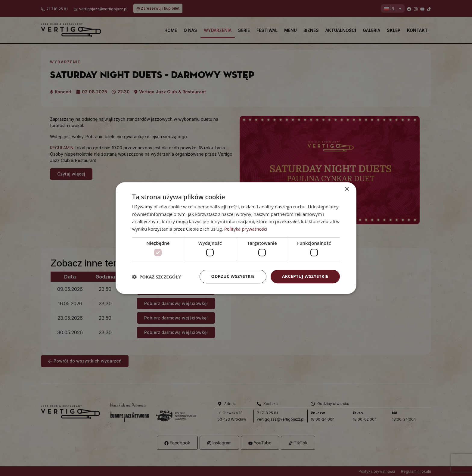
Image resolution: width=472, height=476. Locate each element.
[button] (157, 277)
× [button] (347, 189)
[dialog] (236, 238)
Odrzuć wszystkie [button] (233, 277)
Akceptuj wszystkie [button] (305, 277)
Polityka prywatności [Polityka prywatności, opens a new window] (246, 229)
